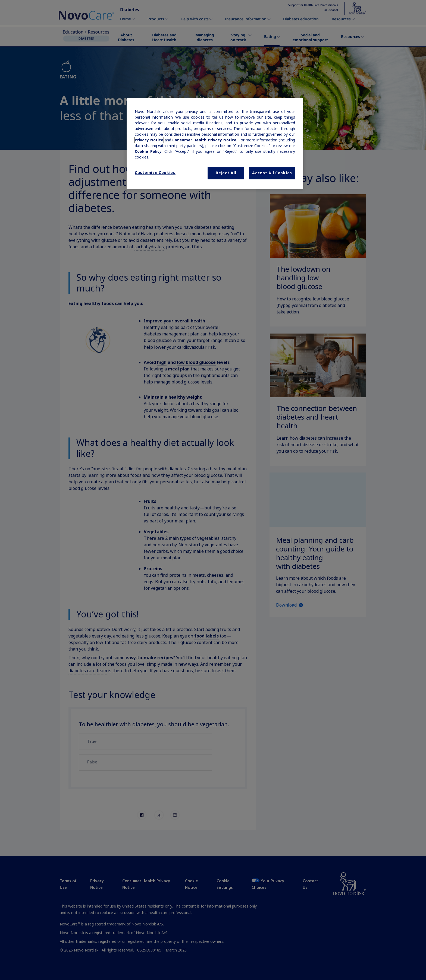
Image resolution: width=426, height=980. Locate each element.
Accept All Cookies (272, 173)
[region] (215, 144)
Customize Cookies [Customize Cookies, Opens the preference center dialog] (155, 173)
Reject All (226, 173)
